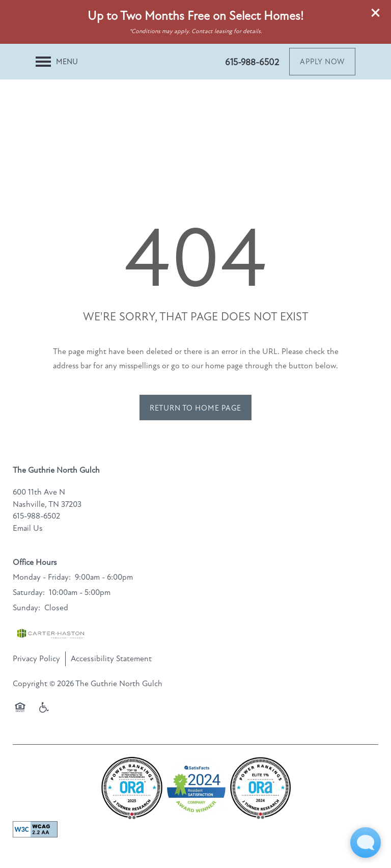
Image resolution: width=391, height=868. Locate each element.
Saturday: (29, 592)
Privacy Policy (36, 659)
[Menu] (57, 62)
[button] (376, 13)
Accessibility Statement (111, 659)
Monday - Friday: (42, 577)
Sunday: (26, 608)
